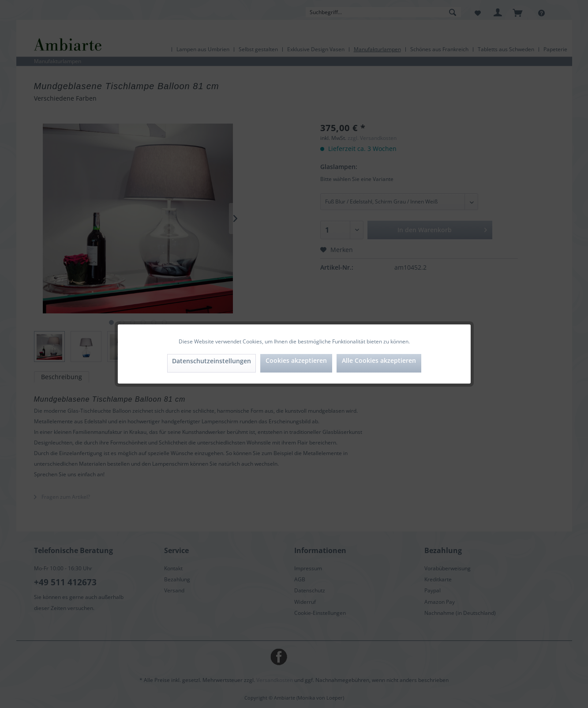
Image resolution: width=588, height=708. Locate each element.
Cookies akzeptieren (296, 360)
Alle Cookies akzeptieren (379, 360)
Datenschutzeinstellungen (212, 361)
